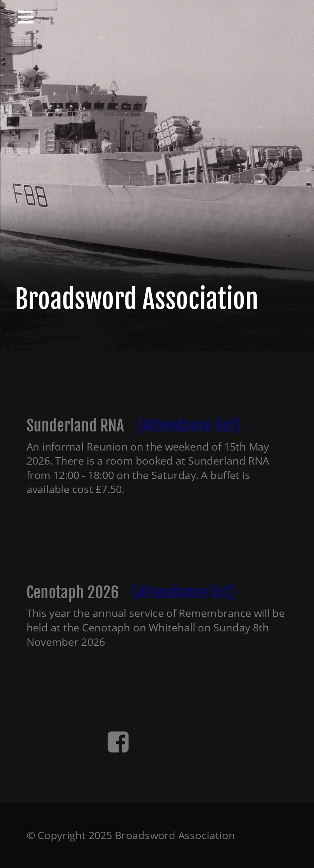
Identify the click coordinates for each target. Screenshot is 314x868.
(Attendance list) (189, 425)
